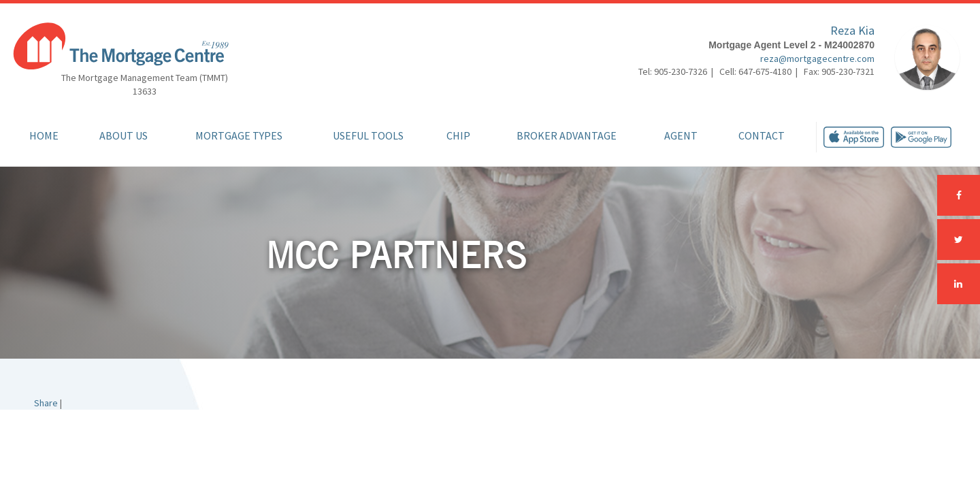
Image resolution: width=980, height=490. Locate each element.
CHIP (458, 135)
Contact (762, 135)
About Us (124, 135)
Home (44, 135)
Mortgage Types (239, 135)
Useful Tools (368, 135)
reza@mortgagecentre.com (817, 59)
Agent (681, 135)
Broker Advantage (567, 135)
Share (46, 403)
